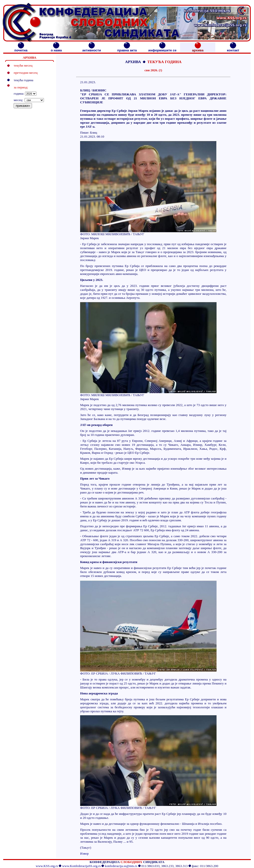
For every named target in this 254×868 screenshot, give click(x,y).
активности (92, 49)
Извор (84, 853)
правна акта (127, 49)
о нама (56, 49)
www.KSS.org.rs (47, 866)
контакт (233, 49)
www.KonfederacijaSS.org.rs (81, 866)
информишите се (162, 49)
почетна (21, 49)
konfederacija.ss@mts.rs (121, 866)
